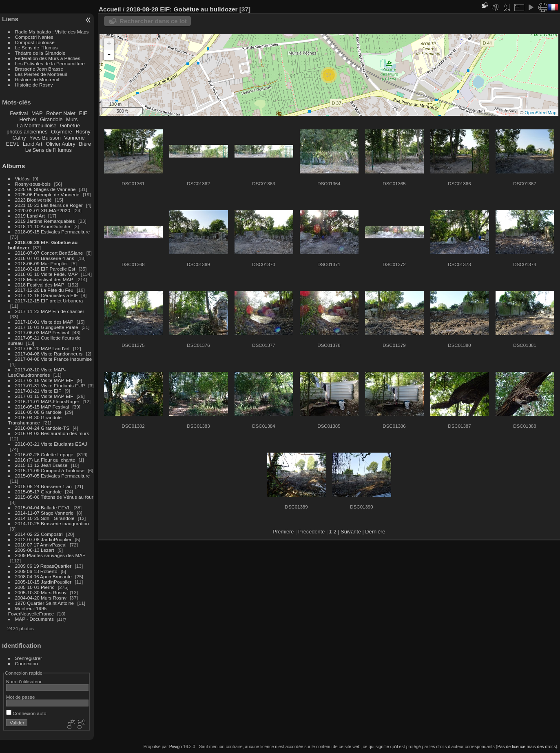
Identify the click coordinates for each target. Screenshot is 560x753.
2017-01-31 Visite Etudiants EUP (50, 385)
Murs (72, 119)
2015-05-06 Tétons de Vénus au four (54, 497)
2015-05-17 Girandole (38, 492)
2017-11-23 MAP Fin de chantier (50, 311)
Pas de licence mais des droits (526, 746)
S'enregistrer (29, 658)
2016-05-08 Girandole (38, 412)
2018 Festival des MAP (40, 285)
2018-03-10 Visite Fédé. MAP (46, 274)
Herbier (28, 119)
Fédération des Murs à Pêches (48, 58)
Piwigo (176, 746)
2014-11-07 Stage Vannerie (44, 513)
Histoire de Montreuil (37, 79)
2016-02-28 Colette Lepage (44, 454)
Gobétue (70, 125)
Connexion (27, 663)
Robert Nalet (61, 113)
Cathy (19, 138)
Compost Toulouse (35, 42)
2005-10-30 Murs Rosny (41, 592)
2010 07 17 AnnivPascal (41, 545)
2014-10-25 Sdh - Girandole (45, 518)
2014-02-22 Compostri (39, 534)
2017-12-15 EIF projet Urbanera (49, 301)
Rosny (83, 132)
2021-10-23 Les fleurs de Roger (49, 205)
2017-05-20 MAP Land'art (42, 348)
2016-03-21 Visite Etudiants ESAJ (51, 444)
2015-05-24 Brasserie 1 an (43, 486)
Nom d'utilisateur (24, 681)
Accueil (110, 9)
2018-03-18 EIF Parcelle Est (45, 269)
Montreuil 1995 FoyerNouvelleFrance (31, 611)
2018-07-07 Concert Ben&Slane (49, 253)
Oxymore (62, 132)
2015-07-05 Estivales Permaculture (53, 476)
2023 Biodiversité (33, 200)
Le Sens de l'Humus (37, 48)
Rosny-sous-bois (33, 184)
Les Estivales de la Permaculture (50, 63)
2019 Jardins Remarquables (45, 221)
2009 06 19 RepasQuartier (43, 566)
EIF (83, 113)
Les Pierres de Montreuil (41, 74)
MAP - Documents (34, 619)
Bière (85, 144)
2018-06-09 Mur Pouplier (42, 263)
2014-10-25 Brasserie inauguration (52, 523)
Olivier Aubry (61, 144)
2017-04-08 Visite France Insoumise (54, 359)
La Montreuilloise (37, 125)
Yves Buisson (45, 138)
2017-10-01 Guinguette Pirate (47, 327)
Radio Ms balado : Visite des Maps (52, 32)
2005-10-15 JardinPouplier (43, 582)
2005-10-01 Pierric (35, 587)
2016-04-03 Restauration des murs (52, 433)
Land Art (33, 144)
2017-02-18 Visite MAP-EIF (44, 380)
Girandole (51, 119)
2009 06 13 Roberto (36, 571)
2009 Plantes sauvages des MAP (50, 555)
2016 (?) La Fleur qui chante (45, 460)
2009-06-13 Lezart (35, 550)
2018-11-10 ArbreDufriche (43, 226)
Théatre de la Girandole (40, 53)
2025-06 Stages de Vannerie (45, 189)
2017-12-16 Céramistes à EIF (46, 295)
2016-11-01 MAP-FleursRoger (47, 401)
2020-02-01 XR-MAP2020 (43, 210)
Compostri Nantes (34, 37)
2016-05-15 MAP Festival (42, 407)
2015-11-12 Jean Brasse (41, 465)
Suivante (351, 532)
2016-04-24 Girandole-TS (42, 428)
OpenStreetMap (540, 113)
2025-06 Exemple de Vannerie (47, 194)
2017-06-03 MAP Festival (42, 332)
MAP (37, 113)
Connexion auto (26, 713)
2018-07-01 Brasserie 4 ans (45, 258)
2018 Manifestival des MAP (44, 279)
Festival (19, 113)
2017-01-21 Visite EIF (38, 391)
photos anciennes (27, 132)
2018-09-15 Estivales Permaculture (53, 232)
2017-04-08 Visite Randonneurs (49, 354)
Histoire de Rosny (34, 85)
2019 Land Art (31, 216)
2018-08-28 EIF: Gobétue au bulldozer (182, 9)
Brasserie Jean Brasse (39, 69)
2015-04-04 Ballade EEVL (43, 508)
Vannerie (74, 138)
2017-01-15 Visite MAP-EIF (44, 396)
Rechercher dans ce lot (153, 21)
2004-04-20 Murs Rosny (41, 598)
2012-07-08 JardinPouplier (43, 539)
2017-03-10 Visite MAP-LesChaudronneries (37, 372)
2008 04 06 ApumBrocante (43, 576)
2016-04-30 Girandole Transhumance (35, 420)
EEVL (13, 144)
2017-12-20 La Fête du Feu (44, 290)
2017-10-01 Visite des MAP (44, 322)
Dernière (375, 532)
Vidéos (22, 179)
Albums (13, 166)
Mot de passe (21, 697)
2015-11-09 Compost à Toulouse (50, 470)
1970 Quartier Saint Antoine (45, 603)
